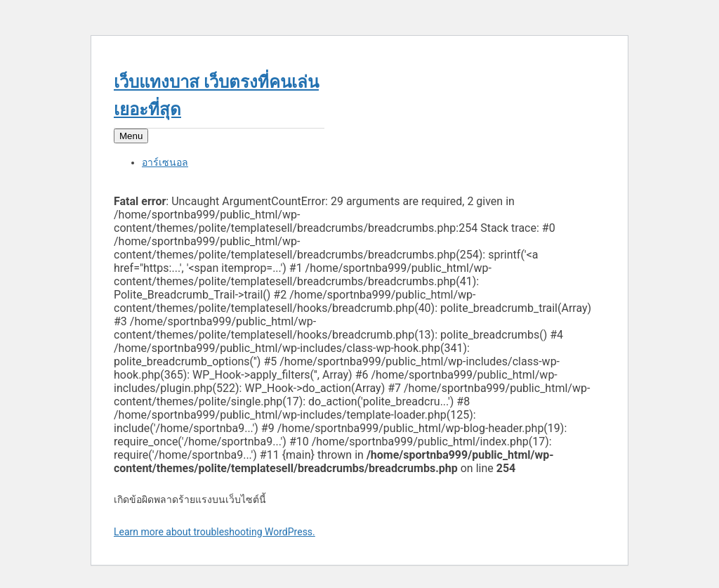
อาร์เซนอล (165, 162)
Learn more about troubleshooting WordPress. (215, 532)
